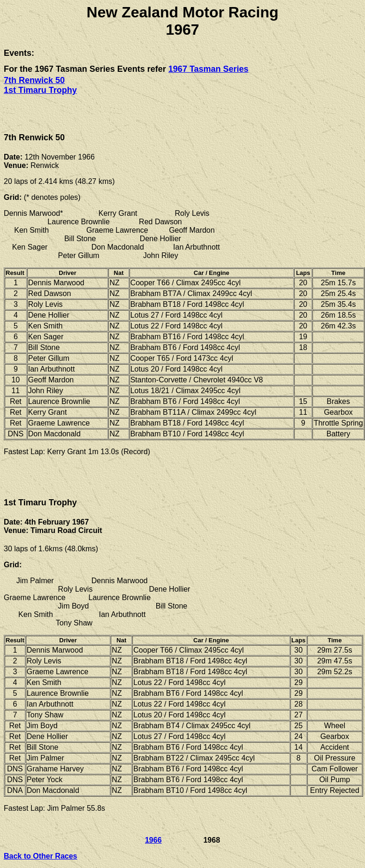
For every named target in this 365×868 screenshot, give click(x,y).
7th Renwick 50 (34, 80)
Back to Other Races (41, 856)
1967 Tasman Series (209, 69)
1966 (153, 840)
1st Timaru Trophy (40, 90)
